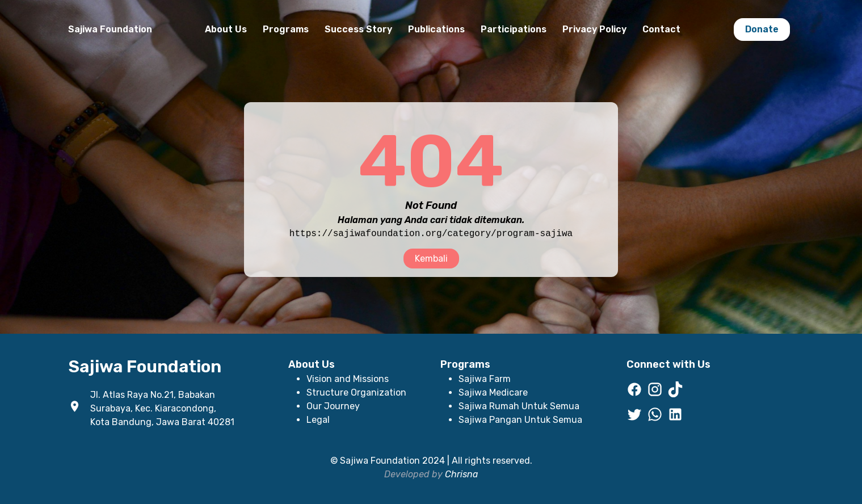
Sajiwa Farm (485, 379)
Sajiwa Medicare (493, 392)
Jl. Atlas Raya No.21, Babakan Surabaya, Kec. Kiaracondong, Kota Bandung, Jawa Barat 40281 (162, 408)
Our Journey (333, 406)
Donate (762, 29)
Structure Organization (356, 392)
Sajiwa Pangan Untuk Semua (520, 420)
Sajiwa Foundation (110, 29)
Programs (286, 29)
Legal (318, 420)
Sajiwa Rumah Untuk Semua (519, 406)
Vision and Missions (348, 379)
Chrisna (461, 474)
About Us (226, 29)
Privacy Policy (594, 29)
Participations (514, 29)
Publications (436, 29)
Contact (661, 29)
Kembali (431, 259)
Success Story (358, 29)
